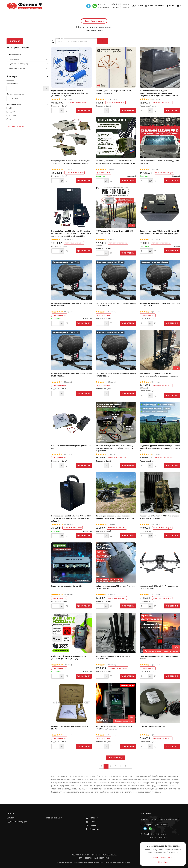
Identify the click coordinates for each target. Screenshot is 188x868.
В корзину (84, 110)
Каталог (138, 6)
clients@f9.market (120, 7)
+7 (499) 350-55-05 (120, 4)
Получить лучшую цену (77, 103)
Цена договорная (103, 173)
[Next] (130, 766)
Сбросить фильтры (15, 126)
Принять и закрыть (163, 857)
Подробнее (163, 862)
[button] (52, 41)
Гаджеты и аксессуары (19, 64)
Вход (170, 6)
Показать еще (116, 758)
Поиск (61, 38)
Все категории (15, 55)
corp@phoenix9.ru (158, 837)
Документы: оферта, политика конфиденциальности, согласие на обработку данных (94, 862)
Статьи (159, 6)
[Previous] (101, 766)
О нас (149, 6)
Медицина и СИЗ (17, 68)
